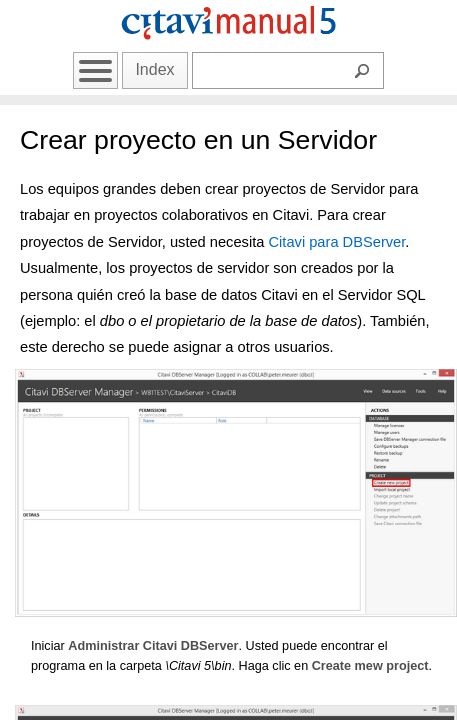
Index (154, 69)
